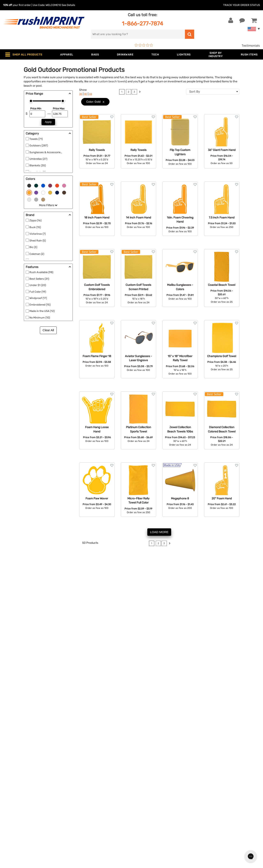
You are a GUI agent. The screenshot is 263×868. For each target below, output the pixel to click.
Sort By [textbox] (195, 92)
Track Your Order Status (242, 5)
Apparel (76, 759)
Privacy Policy (145, 797)
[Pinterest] (220, 796)
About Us (141, 759)
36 (81, 94)
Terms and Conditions (150, 790)
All (91, 94)
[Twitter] (208, 796)
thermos (69, 622)
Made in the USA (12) (42, 311)
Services (141, 771)
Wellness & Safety (83, 797)
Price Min (36, 109)
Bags (74, 771)
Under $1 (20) (38, 285)
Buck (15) (35, 227)
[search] (138, 34)
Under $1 (77, 822)
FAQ (137, 778)
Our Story (141, 765)
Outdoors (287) (39, 145)
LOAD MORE (159, 532)
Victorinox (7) (37, 234)
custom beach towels (112, 81)
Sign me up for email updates (224, 769)
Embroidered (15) (40, 305)
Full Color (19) (38, 292)
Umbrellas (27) (38, 159)
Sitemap (140, 809)
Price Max (59, 109)
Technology (79, 784)
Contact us (190, 615)
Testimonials (251, 46)
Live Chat (16, 765)
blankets (46, 622)
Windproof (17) (38, 298)
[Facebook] (202, 796)
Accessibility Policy (149, 803)
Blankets (77, 809)
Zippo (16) (35, 220)
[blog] (214, 796)
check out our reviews (187, 610)
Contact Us (16, 759)
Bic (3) (33, 247)
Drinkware (78, 778)
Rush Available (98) (41, 272)
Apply (48, 122)
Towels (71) (36, 139)
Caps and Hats (81, 815)
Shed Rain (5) (38, 241)
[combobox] (213, 92)
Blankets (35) (38, 165)
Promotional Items (84, 803)
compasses (83, 583)
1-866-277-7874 (142, 24)
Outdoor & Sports (83, 790)
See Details (68, 5)
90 (86, 94)
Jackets (76, 765)
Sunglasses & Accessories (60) (48, 152)
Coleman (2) (37, 254)
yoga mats (50, 587)
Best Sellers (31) (39, 279)
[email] (225, 761)
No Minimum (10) (40, 318)
